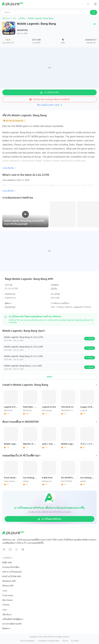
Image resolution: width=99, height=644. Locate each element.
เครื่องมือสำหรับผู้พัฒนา (13, 619)
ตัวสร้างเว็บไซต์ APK (12, 576)
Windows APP (9, 581)
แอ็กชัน (22, 18)
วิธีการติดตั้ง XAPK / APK (49, 105)
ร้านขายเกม (8, 595)
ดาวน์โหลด (90, 339)
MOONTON (22, 30)
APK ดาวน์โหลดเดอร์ (12, 572)
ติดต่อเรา (6, 628)
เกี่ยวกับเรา (7, 615)
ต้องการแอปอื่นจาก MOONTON (20, 422)
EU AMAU (75, 641)
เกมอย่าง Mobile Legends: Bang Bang (25, 385)
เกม (14, 18)
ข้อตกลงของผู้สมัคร (27, 641)
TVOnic (6, 605)
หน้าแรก (6, 18)
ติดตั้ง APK (7, 563)
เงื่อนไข (65, 641)
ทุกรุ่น (49, 377)
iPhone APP (8, 586)
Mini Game (7, 600)
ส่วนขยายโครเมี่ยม (11, 567)
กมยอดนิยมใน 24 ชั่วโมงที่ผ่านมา (21, 456)
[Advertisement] (49, 68)
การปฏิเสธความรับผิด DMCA (49, 641)
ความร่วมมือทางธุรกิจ (12, 624)
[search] (94, 12)
